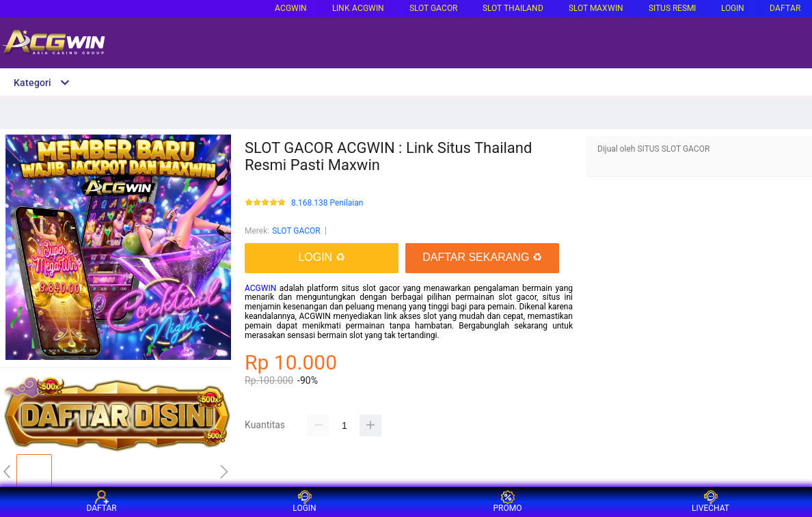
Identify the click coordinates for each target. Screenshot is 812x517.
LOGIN (733, 8)
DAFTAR (785, 8)
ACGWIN (291, 8)
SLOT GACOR (296, 231)
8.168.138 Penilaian (327, 203)
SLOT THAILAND (513, 8)
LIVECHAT (710, 502)
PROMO (508, 502)
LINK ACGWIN (358, 8)
